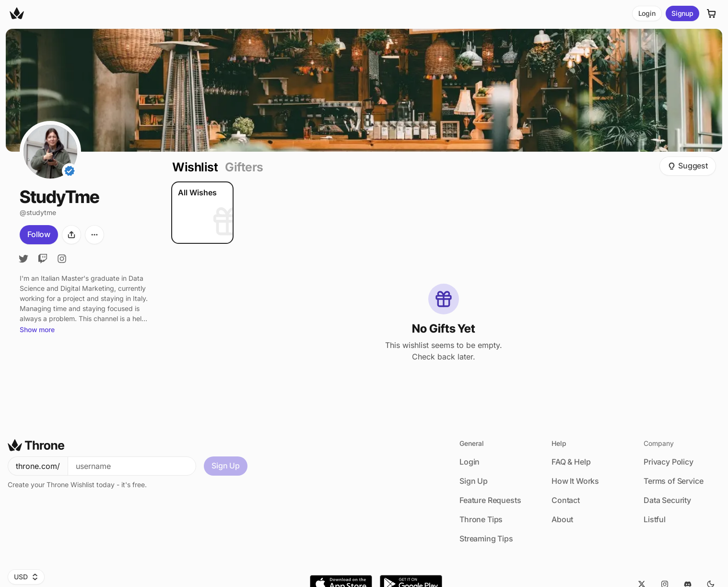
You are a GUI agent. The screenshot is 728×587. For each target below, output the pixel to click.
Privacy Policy (669, 462)
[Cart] (712, 13)
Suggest (688, 166)
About (562, 519)
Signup (682, 13)
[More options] (94, 235)
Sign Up (226, 466)
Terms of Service (673, 481)
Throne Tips (481, 519)
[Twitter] (23, 259)
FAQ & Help (571, 462)
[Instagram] (62, 259)
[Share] (71, 235)
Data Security (667, 500)
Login (647, 13)
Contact (566, 500)
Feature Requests (490, 500)
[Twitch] (43, 259)
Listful (655, 519)
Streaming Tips (486, 539)
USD (26, 577)
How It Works (575, 481)
